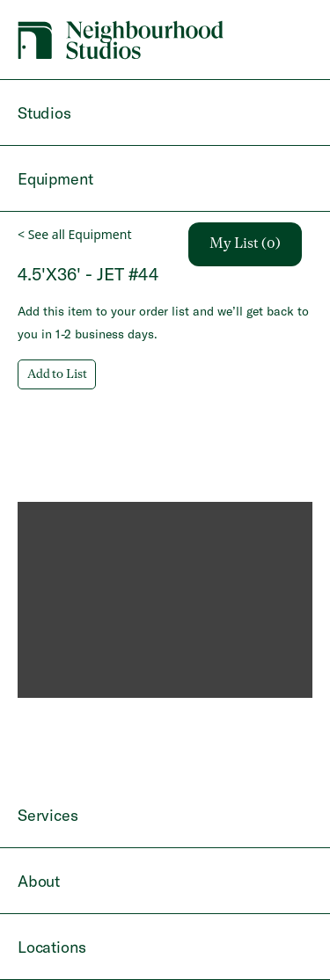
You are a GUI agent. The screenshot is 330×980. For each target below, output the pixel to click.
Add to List (57, 374)
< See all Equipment (74, 234)
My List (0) (245, 244)
